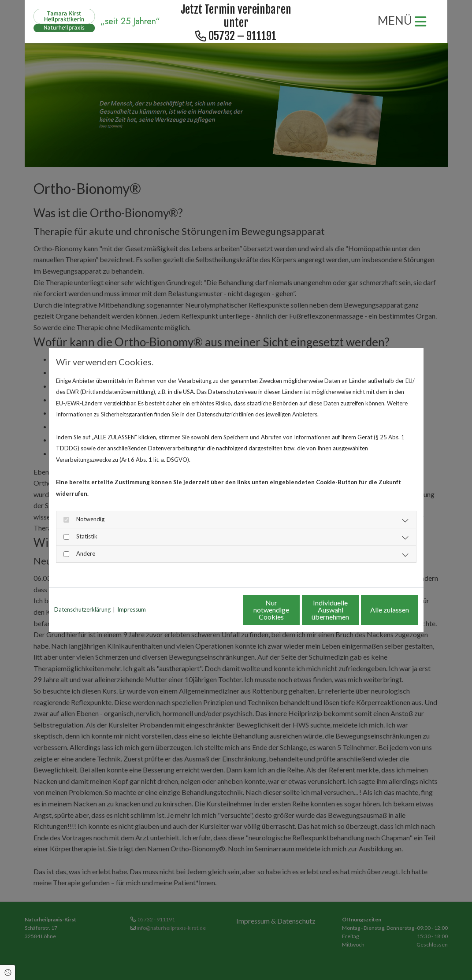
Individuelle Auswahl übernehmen (294, 610)
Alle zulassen (377, 610)
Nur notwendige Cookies (210, 610)
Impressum (132, 609)
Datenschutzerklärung (82, 609)
